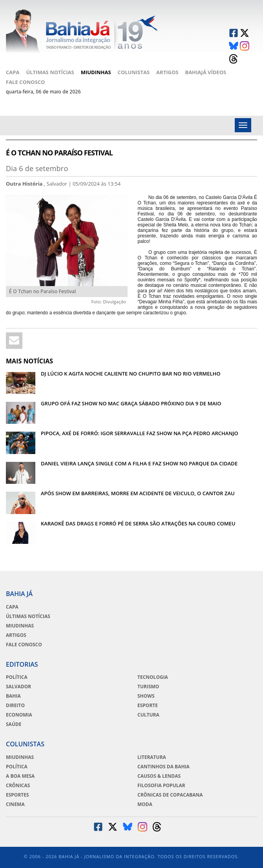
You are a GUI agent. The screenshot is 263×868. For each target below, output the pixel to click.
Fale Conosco (25, 82)
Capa (13, 72)
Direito (15, 706)
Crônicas (18, 786)
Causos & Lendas (159, 776)
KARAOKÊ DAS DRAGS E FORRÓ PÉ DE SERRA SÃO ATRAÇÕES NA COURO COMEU (138, 523)
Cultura (148, 715)
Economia (19, 715)
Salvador (18, 687)
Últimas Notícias (50, 72)
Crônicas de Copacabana (170, 795)
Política (17, 677)
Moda (145, 804)
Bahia (13, 696)
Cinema (15, 804)
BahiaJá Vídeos (205, 72)
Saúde (14, 724)
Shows (146, 696)
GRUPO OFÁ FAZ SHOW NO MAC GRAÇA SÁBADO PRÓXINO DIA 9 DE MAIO (131, 403)
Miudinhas (96, 72)
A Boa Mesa (20, 776)
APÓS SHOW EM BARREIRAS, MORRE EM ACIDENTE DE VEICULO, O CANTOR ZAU (138, 493)
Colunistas (134, 72)
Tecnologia (153, 677)
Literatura (152, 757)
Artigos (167, 72)
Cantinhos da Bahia (163, 767)
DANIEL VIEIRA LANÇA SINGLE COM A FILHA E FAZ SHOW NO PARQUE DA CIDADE (139, 463)
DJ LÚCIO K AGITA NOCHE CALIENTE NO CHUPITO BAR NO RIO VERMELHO (131, 374)
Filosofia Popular (161, 786)
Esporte (148, 706)
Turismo (148, 687)
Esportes (17, 795)
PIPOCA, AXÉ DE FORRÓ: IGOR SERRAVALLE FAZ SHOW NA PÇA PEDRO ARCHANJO (140, 433)
